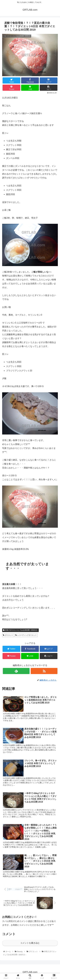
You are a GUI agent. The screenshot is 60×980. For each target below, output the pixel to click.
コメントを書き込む (30, 943)
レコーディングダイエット (26, 635)
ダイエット (8, 635)
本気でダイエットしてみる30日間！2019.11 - (20, 630)
